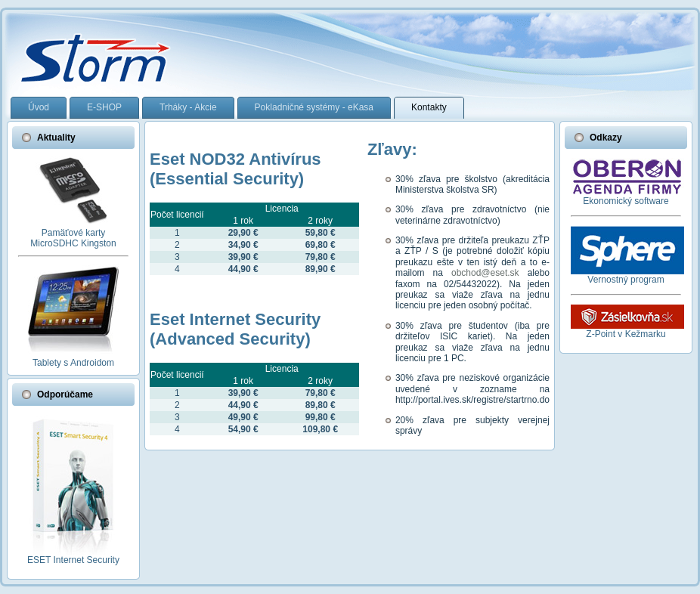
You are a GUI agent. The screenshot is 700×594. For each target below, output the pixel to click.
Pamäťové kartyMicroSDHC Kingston (73, 238)
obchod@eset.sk (485, 273)
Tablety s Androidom (73, 363)
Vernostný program (626, 280)
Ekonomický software (626, 201)
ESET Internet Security (73, 560)
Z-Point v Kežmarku (626, 334)
